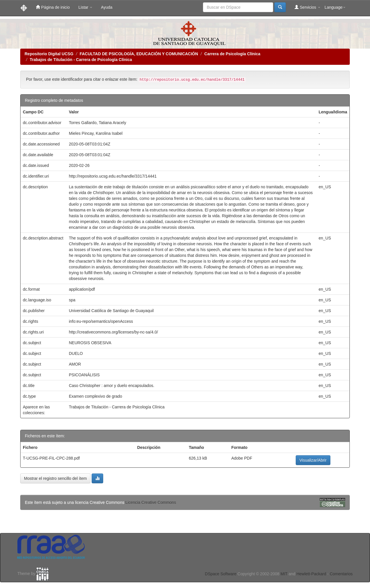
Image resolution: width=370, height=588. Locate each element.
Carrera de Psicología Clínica (232, 54)
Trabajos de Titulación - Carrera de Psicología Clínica (81, 60)
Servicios (307, 7)
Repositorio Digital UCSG (49, 54)
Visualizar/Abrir (313, 460)
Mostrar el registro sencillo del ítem (55, 478)
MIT (284, 574)
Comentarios (341, 574)
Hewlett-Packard (311, 574)
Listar (85, 7)
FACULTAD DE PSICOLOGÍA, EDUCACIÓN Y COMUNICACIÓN (139, 54)
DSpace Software (221, 574)
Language (335, 7)
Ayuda (107, 7)
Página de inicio (53, 7)
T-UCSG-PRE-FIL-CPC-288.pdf (51, 458)
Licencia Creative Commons (151, 502)
